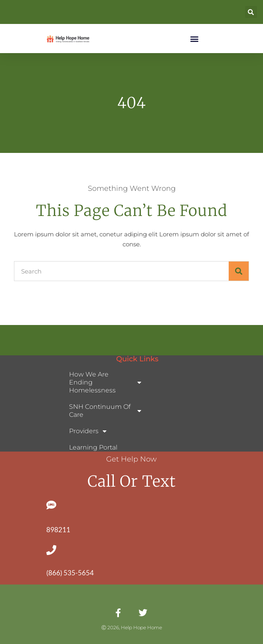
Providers (88, 431)
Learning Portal (93, 447)
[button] (251, 12)
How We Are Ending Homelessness (105, 382)
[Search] (239, 271)
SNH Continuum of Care (105, 411)
